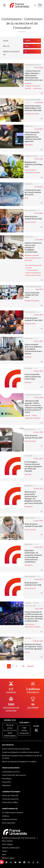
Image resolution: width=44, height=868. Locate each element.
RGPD (4, 855)
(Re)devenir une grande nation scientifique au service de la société (33, 258)
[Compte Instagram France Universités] (29, 863)
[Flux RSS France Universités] (36, 731)
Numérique (28, 357)
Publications (6, 785)
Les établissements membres (13, 813)
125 (23, 666)
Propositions (7, 782)
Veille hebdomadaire (10, 734)
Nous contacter (8, 841)
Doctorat (27, 416)
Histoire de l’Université (10, 796)
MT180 (34, 416)
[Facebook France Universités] (6, 863)
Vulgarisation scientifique (33, 173)
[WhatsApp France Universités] (38, 863)
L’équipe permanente (10, 819)
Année (6, 41)
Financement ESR (32, 270)
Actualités (28, 603)
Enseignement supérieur (32, 86)
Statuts (5, 851)
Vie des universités (30, 222)
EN (40, 5)
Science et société (30, 170)
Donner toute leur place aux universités (16, 749)
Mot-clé (6, 46)
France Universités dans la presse (14, 775)
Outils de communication (11, 848)
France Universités (14, 838)
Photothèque (7, 779)
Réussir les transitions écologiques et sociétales (19, 762)
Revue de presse (30, 210)
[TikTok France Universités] (33, 863)
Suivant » (31, 666)
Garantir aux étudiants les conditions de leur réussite (21, 752)
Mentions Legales (8, 858)
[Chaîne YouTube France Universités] (20, 863)
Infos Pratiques (7, 844)
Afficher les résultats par (11, 53)
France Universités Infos (33, 100)
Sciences (27, 652)
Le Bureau (6, 816)
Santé (26, 198)
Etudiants (28, 88)
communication (30, 624)
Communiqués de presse (33, 65)
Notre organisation (9, 823)
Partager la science (31, 156)
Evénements (29, 126)
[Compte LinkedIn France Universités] (24, 863)
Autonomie (28, 83)
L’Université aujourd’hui (10, 799)
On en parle (29, 368)
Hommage (28, 382)
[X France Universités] (11, 863)
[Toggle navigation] (4, 5)
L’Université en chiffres (10, 802)
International (38, 88)
